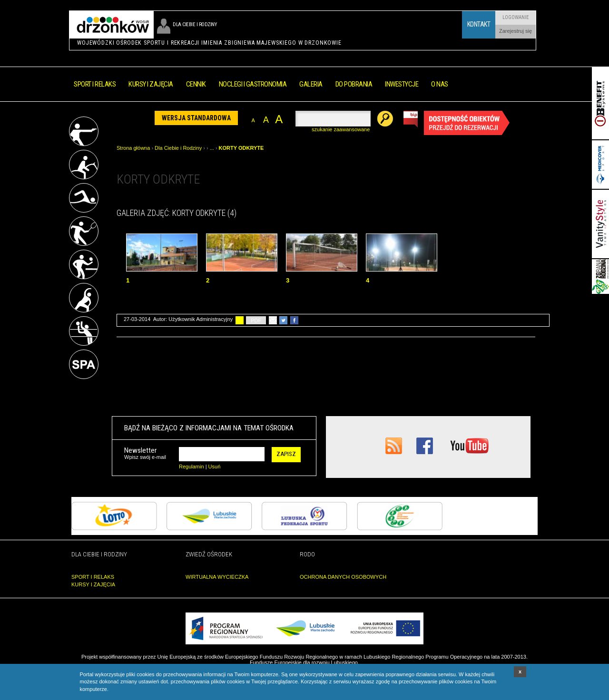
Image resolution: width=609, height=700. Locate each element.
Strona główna (133, 148)
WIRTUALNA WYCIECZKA (217, 577)
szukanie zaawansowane (341, 129)
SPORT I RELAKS (93, 577)
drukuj (240, 320)
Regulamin (192, 467)
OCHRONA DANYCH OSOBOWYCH (343, 577)
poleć (273, 320)
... (212, 148)
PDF (256, 321)
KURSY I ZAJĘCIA (93, 584)
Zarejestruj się (516, 31)
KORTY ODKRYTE (241, 148)
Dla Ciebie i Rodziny (178, 148)
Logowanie (516, 17)
